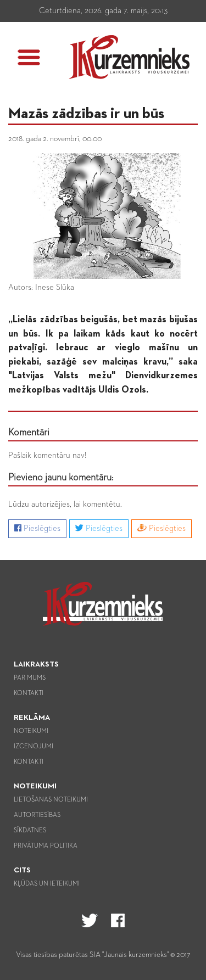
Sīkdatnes (30, 831)
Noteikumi (31, 731)
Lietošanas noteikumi (51, 800)
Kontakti (29, 693)
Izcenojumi (34, 747)
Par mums (30, 678)
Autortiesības (37, 815)
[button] (29, 57)
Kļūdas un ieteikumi (47, 884)
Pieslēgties (37, 528)
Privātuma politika (46, 846)
